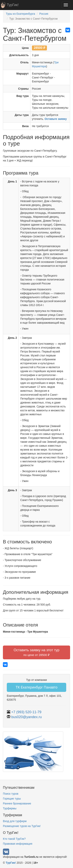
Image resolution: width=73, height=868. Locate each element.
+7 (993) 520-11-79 (26, 712)
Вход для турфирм (15, 821)
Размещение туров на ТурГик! (22, 826)
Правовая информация (18, 844)
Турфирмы (10, 808)
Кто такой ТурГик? (14, 839)
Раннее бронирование (17, 803)
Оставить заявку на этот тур (36, 652)
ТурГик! (13, 5)
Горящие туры (12, 799)
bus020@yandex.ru (26, 717)
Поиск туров (11, 794)
